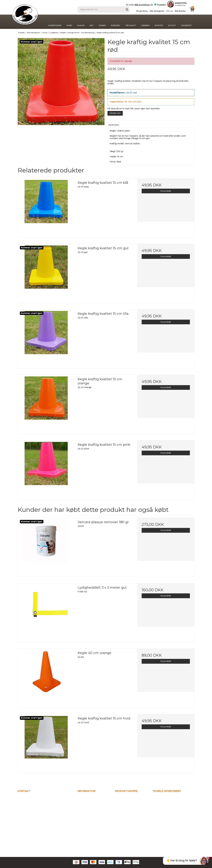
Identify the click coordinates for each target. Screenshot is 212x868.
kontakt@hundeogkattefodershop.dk (40, 824)
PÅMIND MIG (115, 113)
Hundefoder (55, 22)
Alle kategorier (157, 11)
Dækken (145, 22)
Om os (170, 11)
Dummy (102, 22)
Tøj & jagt (131, 22)
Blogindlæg (142, 11)
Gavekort (186, 22)
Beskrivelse (114, 125)
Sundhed (115, 22)
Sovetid (159, 22)
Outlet (172, 22)
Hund (69, 22)
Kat (92, 22)
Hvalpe (81, 22)
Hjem (81, 797)
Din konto (180, 11)
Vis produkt (166, 191)
